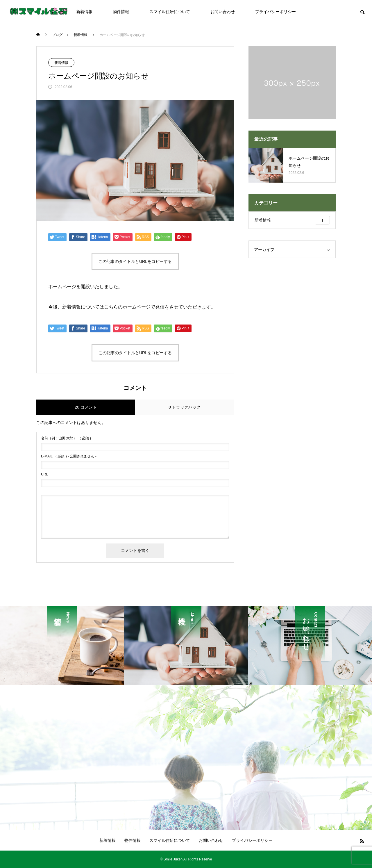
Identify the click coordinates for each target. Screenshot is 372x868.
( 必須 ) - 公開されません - (69, 456)
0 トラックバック (185, 407)
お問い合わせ (223, 12)
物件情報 (121, 12)
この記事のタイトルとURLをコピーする (135, 261)
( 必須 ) (66, 438)
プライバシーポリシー (276, 12)
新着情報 (84, 12)
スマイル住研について (170, 12)
